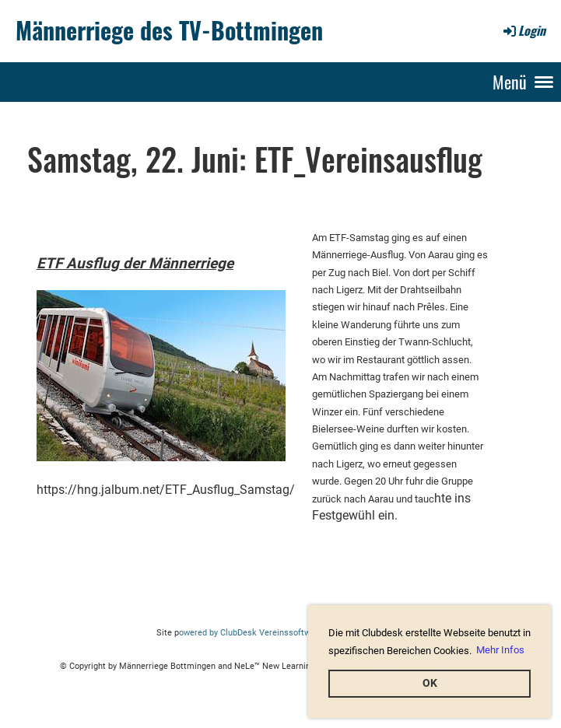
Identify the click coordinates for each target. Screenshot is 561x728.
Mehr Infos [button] (500, 650)
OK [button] (430, 683)
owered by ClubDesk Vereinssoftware (251, 633)
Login (523, 30)
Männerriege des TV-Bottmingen (169, 30)
